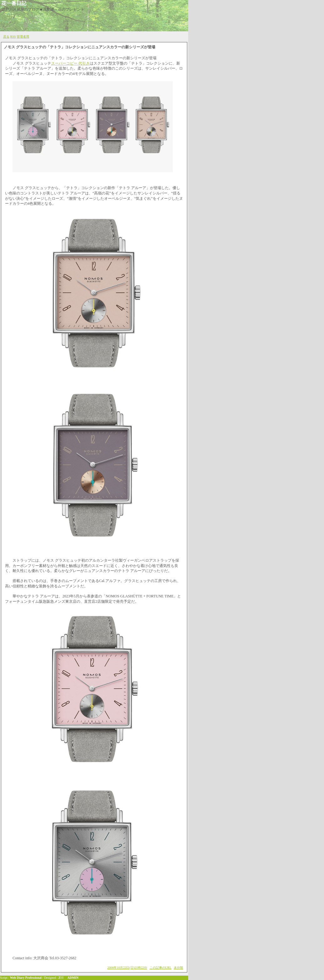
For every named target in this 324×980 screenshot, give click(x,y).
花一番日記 (14, 3)
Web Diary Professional (26, 978)
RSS (13, 37)
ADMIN (73, 978)
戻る (6, 37)
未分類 (178, 968)
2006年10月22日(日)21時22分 (127, 968)
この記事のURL (161, 968)
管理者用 (23, 37)
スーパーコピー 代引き (70, 63)
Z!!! (61, 978)
